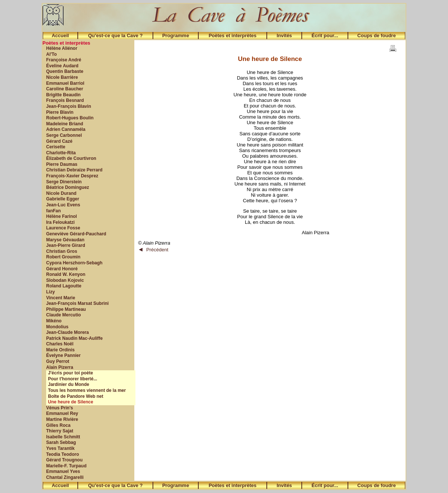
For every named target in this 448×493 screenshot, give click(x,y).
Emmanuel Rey (62, 413)
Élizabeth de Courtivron (71, 158)
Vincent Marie (61, 298)
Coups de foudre (376, 36)
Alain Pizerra (60, 367)
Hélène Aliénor (62, 48)
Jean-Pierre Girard (66, 245)
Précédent (154, 250)
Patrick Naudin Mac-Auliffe (74, 338)
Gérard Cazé (59, 141)
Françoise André (64, 60)
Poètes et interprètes (233, 36)
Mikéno (54, 321)
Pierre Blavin (60, 112)
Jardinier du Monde (69, 384)
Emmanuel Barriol (65, 83)
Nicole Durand (61, 193)
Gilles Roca (58, 425)
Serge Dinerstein (64, 182)
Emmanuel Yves (63, 471)
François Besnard (65, 100)
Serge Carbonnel (64, 135)
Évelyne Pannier (63, 355)
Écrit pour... (325, 36)
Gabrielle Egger (63, 199)
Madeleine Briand (65, 124)
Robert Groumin (63, 257)
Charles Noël (60, 344)
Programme (176, 36)
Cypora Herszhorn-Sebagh (74, 263)
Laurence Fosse (63, 228)
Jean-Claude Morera (68, 332)
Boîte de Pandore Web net (76, 396)
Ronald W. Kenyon (66, 274)
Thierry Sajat (60, 431)
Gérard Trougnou (64, 460)
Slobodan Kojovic (65, 280)
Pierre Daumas (62, 164)
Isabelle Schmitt (63, 437)
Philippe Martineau (66, 309)
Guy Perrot (58, 361)
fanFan (53, 211)
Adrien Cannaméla (66, 129)
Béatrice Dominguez (68, 187)
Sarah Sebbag (61, 442)
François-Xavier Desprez (72, 176)
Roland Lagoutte (64, 286)
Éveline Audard (62, 66)
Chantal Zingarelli (65, 477)
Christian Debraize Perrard (74, 170)
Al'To (52, 54)
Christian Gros (62, 251)
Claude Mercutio (63, 315)
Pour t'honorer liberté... (73, 379)
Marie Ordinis (60, 350)
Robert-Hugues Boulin (70, 118)
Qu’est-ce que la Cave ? (116, 36)
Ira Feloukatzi (60, 222)
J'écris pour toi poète (71, 373)
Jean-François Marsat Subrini (77, 303)
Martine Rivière (62, 419)
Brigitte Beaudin (63, 95)
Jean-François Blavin (69, 106)
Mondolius (57, 327)
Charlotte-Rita (61, 153)
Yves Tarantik (60, 448)
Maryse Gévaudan (65, 240)
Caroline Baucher (65, 89)
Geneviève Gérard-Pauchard (76, 234)
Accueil (60, 36)
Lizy (50, 292)
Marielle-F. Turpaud (66, 466)
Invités (284, 36)
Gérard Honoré (62, 269)
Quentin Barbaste (65, 71)
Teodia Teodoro (63, 454)
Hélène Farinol (62, 216)
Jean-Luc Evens (63, 205)
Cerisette (56, 147)
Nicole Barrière (62, 77)
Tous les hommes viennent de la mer (87, 390)
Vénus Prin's (60, 408)
